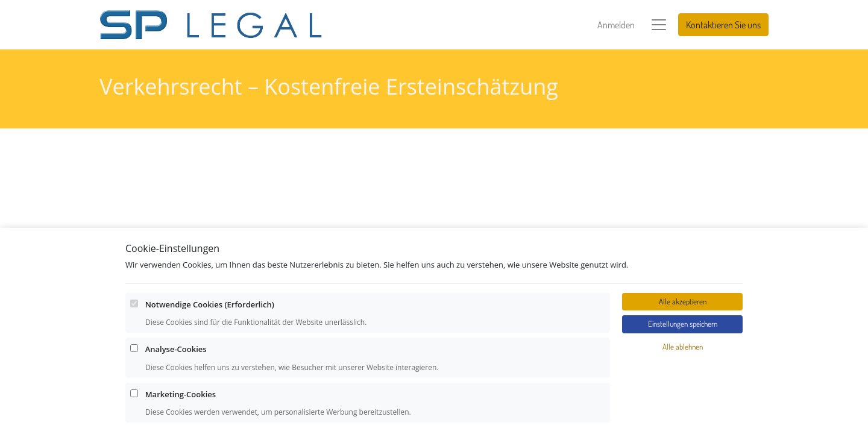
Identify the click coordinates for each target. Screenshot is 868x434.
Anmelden (616, 25)
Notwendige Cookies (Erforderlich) (210, 396)
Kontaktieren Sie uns (723, 25)
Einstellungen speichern (683, 416)
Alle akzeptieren (683, 393)
